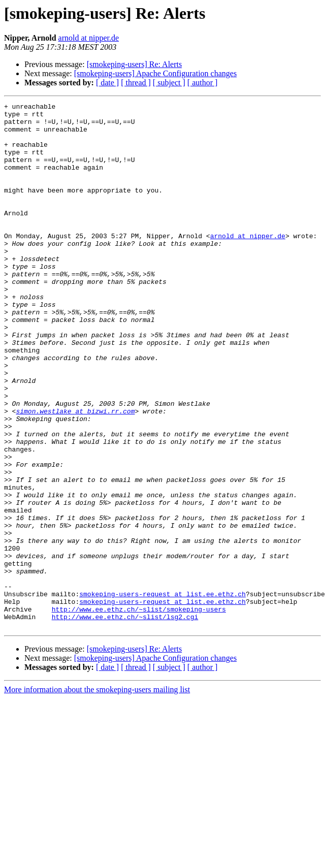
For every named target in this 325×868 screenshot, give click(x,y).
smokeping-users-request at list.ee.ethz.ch (162, 693)
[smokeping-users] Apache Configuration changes (155, 73)
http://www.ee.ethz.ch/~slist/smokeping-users (139, 711)
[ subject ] (169, 83)
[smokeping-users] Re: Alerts (135, 64)
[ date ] (107, 83)
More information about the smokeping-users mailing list (97, 795)
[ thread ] (136, 83)
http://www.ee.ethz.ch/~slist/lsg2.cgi (125, 720)
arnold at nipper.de (89, 38)
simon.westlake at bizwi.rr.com (75, 473)
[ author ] (203, 83)
